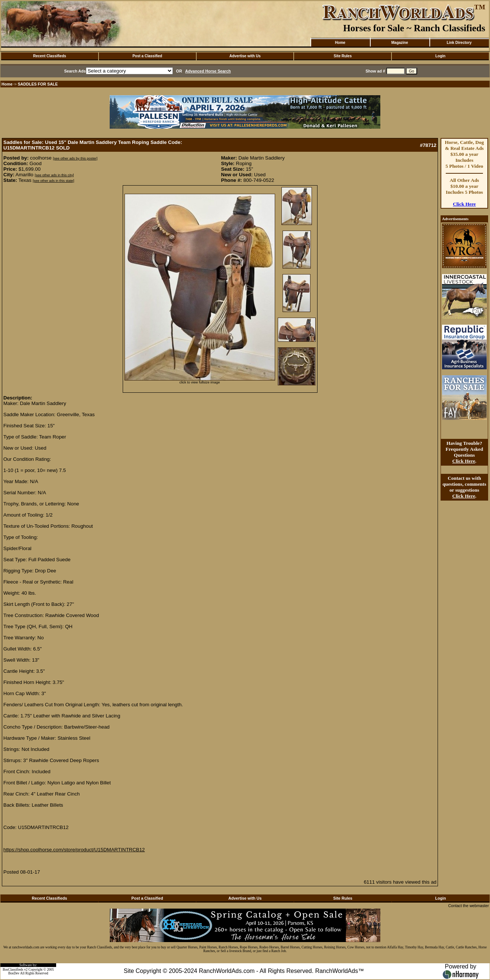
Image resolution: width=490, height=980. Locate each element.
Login (440, 56)
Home (340, 43)
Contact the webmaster (468, 906)
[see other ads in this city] (54, 175)
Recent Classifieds (50, 56)
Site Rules (343, 56)
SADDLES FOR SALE (38, 84)
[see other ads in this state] (53, 181)
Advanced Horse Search (208, 71)
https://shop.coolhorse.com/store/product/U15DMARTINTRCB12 (74, 850)
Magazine (399, 43)
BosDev (14, 973)
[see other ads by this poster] (75, 158)
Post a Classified (147, 56)
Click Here (464, 204)
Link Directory (459, 43)
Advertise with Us (245, 56)
